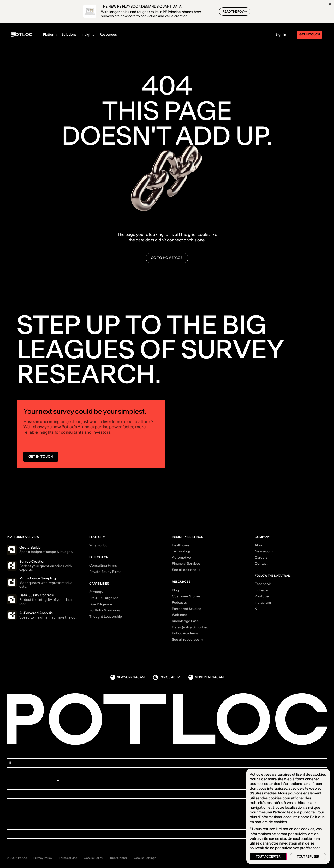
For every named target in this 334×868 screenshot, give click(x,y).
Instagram (263, 603)
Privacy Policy (43, 858)
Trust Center (118, 858)
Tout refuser (308, 857)
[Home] (22, 35)
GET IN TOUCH (41, 459)
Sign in (281, 35)
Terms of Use (68, 858)
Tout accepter (268, 857)
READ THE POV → (235, 11)
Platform (50, 35)
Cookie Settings (145, 858)
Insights (88, 35)
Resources (108, 35)
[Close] (330, 4)
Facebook (263, 584)
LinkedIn (261, 590)
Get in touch (310, 34)
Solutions (69, 35)
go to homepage (167, 258)
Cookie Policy (93, 858)
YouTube (262, 596)
